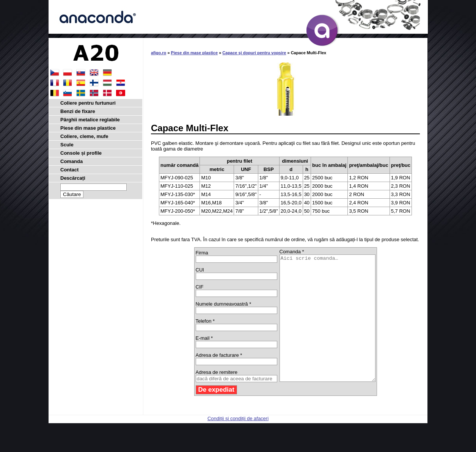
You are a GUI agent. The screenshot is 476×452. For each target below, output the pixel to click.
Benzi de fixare (78, 111)
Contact (69, 170)
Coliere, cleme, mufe (84, 136)
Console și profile (81, 153)
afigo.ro (159, 53)
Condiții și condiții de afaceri (238, 443)
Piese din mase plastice (195, 53)
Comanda (71, 161)
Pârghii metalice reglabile (90, 120)
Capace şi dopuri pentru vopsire (254, 53)
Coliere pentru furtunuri (88, 103)
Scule (67, 145)
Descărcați (73, 178)
